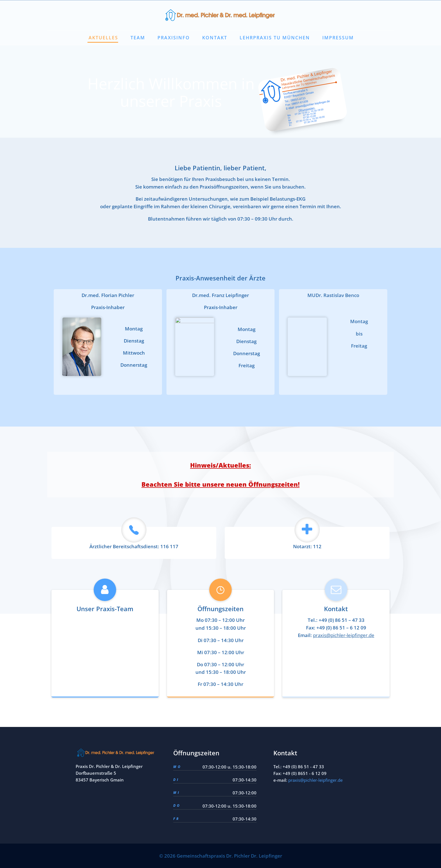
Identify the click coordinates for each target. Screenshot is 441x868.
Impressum (338, 38)
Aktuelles (103, 38)
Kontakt (215, 38)
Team (138, 38)
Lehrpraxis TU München (275, 38)
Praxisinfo (174, 38)
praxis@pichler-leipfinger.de (315, 780)
